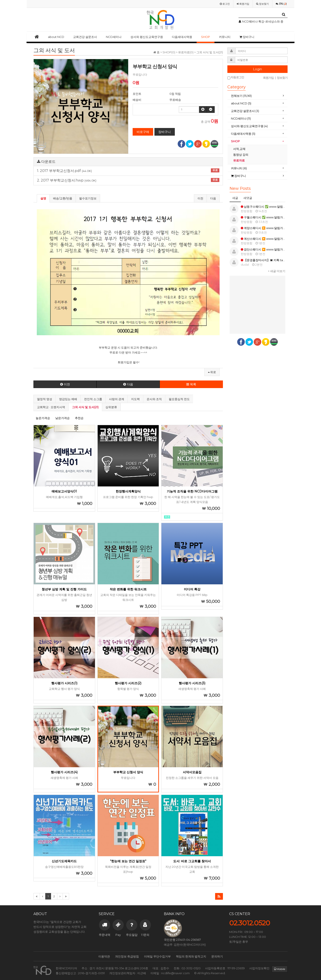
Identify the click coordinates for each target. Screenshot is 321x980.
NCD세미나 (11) (241, 118)
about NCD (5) (241, 103)
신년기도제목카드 (64, 861)
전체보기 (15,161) (241, 96)
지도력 (135, 399)
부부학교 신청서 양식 (128, 772)
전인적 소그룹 (93, 399)
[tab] (257, 96)
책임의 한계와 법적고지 (191, 956)
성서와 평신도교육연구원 (147, 37)
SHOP (206, 37)
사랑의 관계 (117, 399)
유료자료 (239, 160)
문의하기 (217, 956)
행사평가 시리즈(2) (128, 683)
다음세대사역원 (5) (243, 134)
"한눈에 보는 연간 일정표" (128, 861)
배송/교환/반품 (63, 198)
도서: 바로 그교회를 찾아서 (192, 861)
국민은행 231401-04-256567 (182, 940)
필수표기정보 (88, 198)
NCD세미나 (114, 37)
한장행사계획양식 (128, 491)
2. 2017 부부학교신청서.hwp (128, 180)
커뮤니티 (225, 37)
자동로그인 (236, 78)
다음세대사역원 (182, 37)
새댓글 (248, 198)
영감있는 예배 (68, 399)
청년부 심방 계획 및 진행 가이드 (64, 589)
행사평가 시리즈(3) (192, 683)
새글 (235, 198)
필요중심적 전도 (179, 399)
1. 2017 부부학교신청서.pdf (128, 171)
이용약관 (104, 956)
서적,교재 (240, 149)
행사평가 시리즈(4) (64, 772)
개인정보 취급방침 (127, 956)
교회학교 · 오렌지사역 (51, 407)
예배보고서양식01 (64, 491)
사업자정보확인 (259, 968)
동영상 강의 (241, 155)
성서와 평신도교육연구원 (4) (250, 126)
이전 (200, 198)
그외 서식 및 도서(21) (85, 407)
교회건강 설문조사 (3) (245, 111)
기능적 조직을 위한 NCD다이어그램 (192, 491)
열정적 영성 (45, 399)
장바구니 (247, 37)
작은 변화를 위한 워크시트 (128, 589)
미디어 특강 (192, 589)
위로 (212, 372)
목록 (191, 384)
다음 (213, 198)
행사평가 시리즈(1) (64, 683)
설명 (43, 198)
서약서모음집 (192, 772)
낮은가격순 (63, 418)
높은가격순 (43, 418)
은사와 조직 (154, 399)
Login (257, 69)
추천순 (79, 418)
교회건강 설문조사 (85, 37)
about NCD (56, 37)
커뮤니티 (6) (239, 168)
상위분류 (111, 407)
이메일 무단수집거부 (157, 956)
